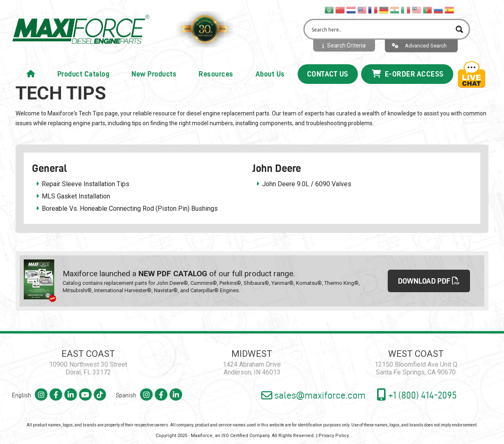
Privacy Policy (334, 425)
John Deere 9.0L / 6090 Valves (307, 184)
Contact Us (328, 74)
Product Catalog (84, 74)
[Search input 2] (380, 29)
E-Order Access (408, 74)
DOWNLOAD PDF (429, 275)
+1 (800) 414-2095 (416, 383)
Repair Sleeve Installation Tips (86, 184)
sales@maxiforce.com (309, 384)
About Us (270, 74)
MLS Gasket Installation (76, 196)
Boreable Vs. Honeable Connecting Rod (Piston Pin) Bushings (130, 208)
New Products (154, 74)
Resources (216, 74)
